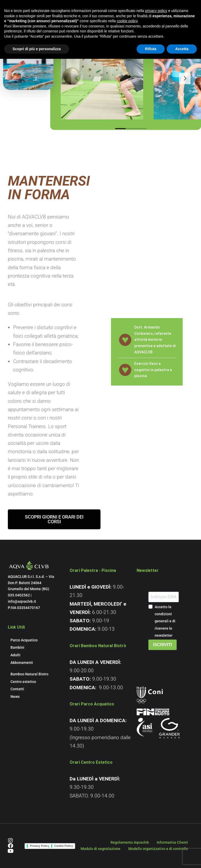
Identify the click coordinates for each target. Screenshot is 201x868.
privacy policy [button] (156, 11)
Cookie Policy (64, 846)
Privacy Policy (40, 846)
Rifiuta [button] (151, 49)
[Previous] (77, 84)
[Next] (185, 84)
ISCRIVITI (163, 645)
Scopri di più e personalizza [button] (37, 49)
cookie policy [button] (127, 21)
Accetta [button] (182, 49)
